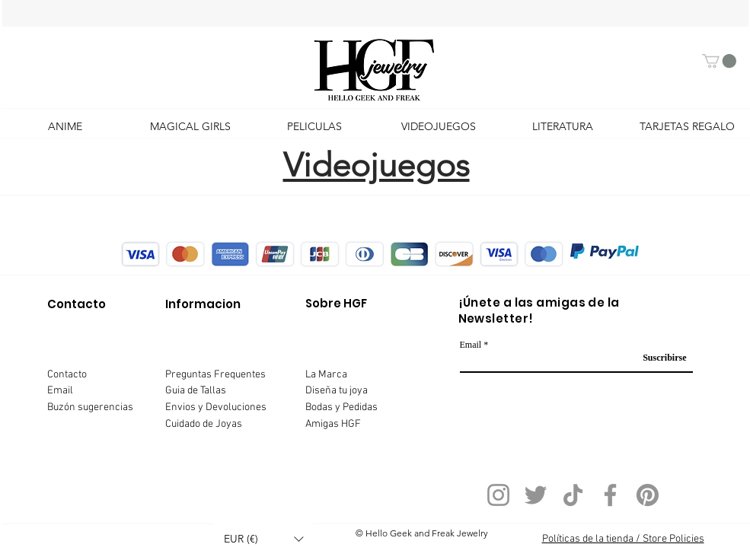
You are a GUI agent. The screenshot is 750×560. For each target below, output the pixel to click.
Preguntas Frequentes (215, 375)
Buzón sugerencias (90, 407)
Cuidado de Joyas (204, 424)
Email (60, 391)
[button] (719, 61)
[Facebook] (610, 495)
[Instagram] (498, 495)
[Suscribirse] (659, 358)
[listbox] (263, 539)
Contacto (67, 375)
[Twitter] (536, 495)
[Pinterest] (648, 495)
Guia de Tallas (196, 391)
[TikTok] (573, 495)
